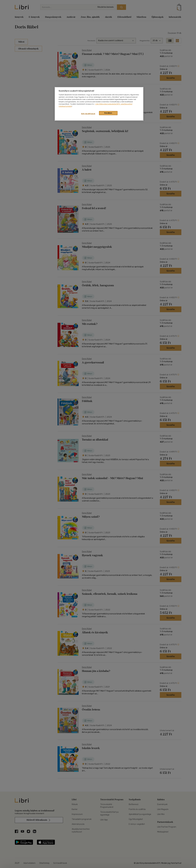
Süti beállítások (88, 114)
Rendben (108, 113)
